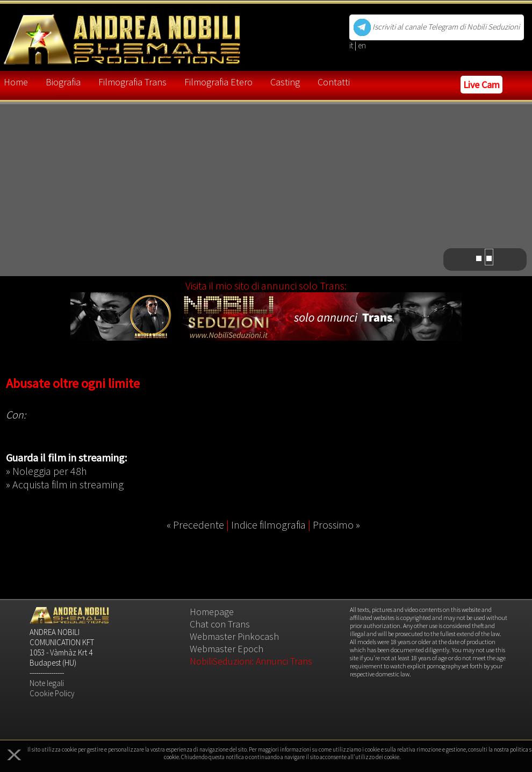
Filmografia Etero (218, 82)
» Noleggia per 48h (46, 471)
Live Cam (481, 85)
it (352, 45)
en (362, 45)
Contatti (334, 82)
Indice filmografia (268, 525)
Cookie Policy (52, 693)
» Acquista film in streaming (65, 484)
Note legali (47, 683)
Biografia (63, 82)
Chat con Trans (220, 624)
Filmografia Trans (132, 82)
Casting (285, 82)
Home (16, 82)
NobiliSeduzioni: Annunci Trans (251, 661)
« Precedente (195, 525)
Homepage (212, 612)
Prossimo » (336, 525)
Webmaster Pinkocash (234, 636)
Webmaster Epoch (227, 649)
